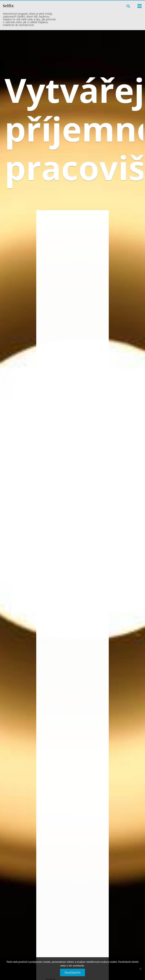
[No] (140, 970)
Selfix (8, 6)
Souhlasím (72, 972)
